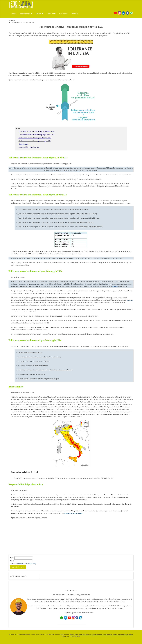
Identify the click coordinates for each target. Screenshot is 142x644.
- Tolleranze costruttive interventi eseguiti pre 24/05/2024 (36, 135)
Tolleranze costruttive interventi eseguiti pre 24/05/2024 (38, 195)
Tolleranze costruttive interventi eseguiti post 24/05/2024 (38, 158)
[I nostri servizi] (31, 14)
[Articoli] (42, 14)
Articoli (38, 14)
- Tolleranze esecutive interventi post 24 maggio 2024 (35, 138)
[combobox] (30, 576)
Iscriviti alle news (18, 567)
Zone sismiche (16, 387)
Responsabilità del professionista (26, 484)
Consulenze (51, 14)
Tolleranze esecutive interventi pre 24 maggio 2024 (35, 340)
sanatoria (130, 300)
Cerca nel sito (15, 576)
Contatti (74, 14)
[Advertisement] (24, 538)
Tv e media (63, 14)
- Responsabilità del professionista (29, 147)
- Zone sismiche (23, 144)
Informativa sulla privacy (27, 564)
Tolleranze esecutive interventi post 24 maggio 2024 (35, 271)
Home (13, 14)
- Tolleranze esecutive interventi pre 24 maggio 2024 (35, 141)
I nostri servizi (24, 14)
